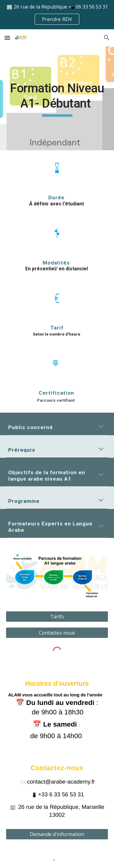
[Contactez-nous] (57, 633)
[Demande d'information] (57, 834)
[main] (57, 99)
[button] (7, 38)
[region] (57, 15)
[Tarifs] (57, 617)
